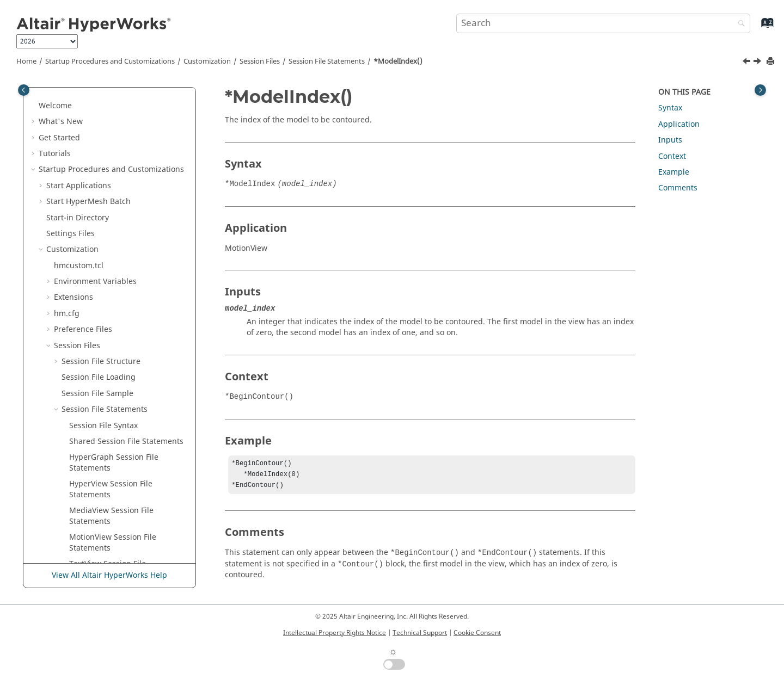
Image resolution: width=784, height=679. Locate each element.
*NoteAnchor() (96, 498)
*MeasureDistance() (106, 114)
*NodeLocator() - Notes (112, 418)
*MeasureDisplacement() (115, 98)
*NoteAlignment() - (125, 465)
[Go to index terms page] (756, 28)
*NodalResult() (97, 370)
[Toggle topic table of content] (760, 90)
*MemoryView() (98, 146)
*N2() (79, 338)
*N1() (79, 322)
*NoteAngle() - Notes (108, 513)
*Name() (85, 353)
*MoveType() (93, 273)
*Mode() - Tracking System (118, 210)
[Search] (739, 24)
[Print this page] (771, 62)
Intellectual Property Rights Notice (335, 633)
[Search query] (603, 23)
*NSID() (84, 530)
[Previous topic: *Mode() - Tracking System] (748, 63)
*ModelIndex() (398, 61)
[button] (65, 98)
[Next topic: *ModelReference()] (758, 63)
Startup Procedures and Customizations (110, 61)
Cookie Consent (477, 633)
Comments (678, 188)
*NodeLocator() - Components (124, 402)
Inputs (670, 140)
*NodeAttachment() (105, 385)
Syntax (670, 108)
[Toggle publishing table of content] (24, 90)
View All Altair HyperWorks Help (109, 575)
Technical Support (420, 633)
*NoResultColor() (100, 450)
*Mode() (85, 193)
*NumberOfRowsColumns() (120, 561)
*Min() (81, 162)
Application (679, 124)
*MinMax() (89, 178)
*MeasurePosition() (105, 130)
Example (674, 172)
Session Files (260, 61)
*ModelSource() (98, 258)
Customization (207, 61)
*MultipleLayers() (101, 290)
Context (672, 156)
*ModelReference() (104, 242)
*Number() (90, 545)
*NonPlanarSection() (107, 433)
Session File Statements (327, 61)
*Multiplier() (92, 305)
